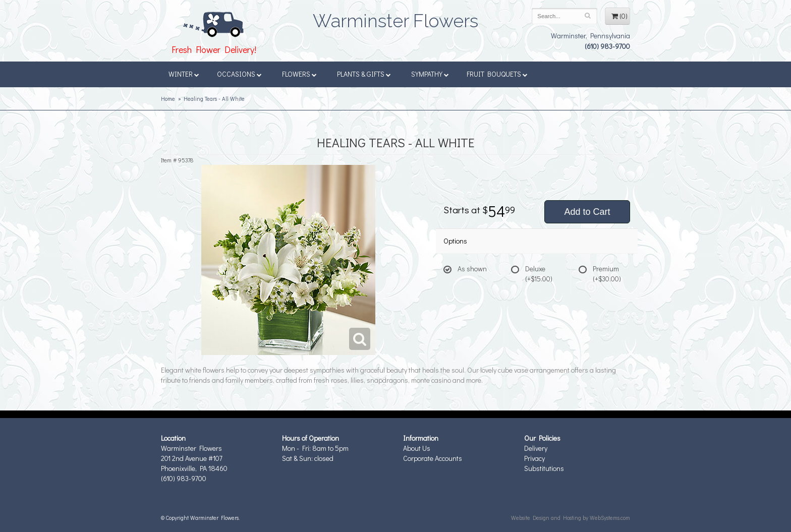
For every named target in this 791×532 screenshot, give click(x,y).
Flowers (299, 74)
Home (168, 99)
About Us (417, 448)
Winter (184, 74)
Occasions (239, 74)
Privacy (534, 458)
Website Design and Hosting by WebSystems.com (571, 518)
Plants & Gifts (364, 74)
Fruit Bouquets (497, 74)
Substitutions (544, 468)
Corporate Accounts (433, 458)
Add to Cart (587, 212)
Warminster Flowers (395, 18)
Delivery (536, 448)
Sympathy (430, 74)
